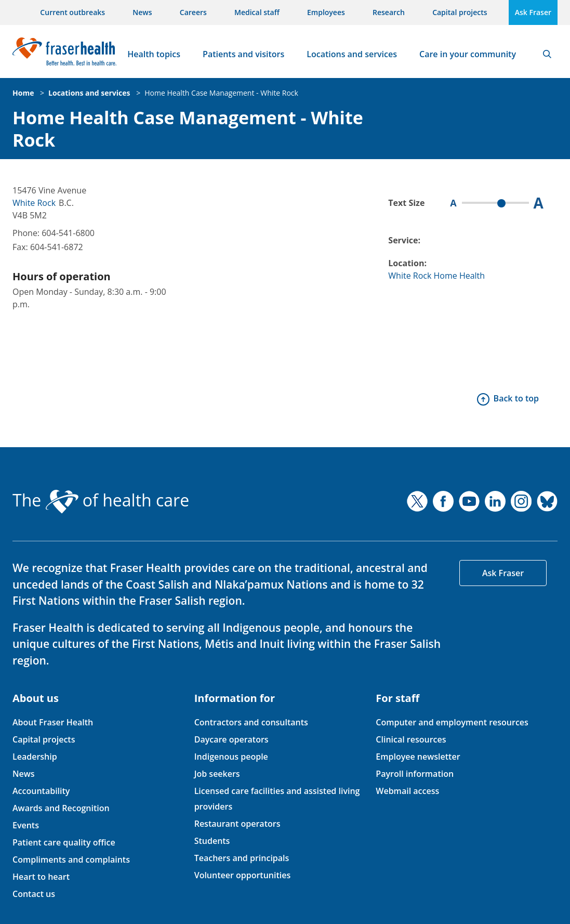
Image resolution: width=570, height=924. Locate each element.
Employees (326, 12)
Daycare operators (231, 739)
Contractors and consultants (251, 722)
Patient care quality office (64, 842)
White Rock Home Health (436, 276)
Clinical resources (411, 739)
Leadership (35, 757)
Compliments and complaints (71, 860)
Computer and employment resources (452, 722)
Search (547, 54)
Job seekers (217, 774)
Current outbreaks (72, 12)
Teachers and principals (242, 858)
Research (389, 12)
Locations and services (352, 54)
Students (212, 841)
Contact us (34, 894)
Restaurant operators (237, 824)
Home (23, 93)
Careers (193, 12)
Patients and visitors (243, 54)
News (142, 12)
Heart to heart (41, 877)
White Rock (34, 203)
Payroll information (415, 774)
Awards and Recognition (61, 808)
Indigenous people (231, 757)
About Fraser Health (53, 722)
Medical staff (257, 12)
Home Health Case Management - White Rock (221, 93)
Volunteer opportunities (243, 875)
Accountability (41, 791)
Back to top (516, 398)
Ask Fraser (533, 12)
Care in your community (468, 54)
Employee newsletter (418, 757)
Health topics (154, 54)
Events (26, 825)
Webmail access (407, 791)
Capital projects (460, 12)
